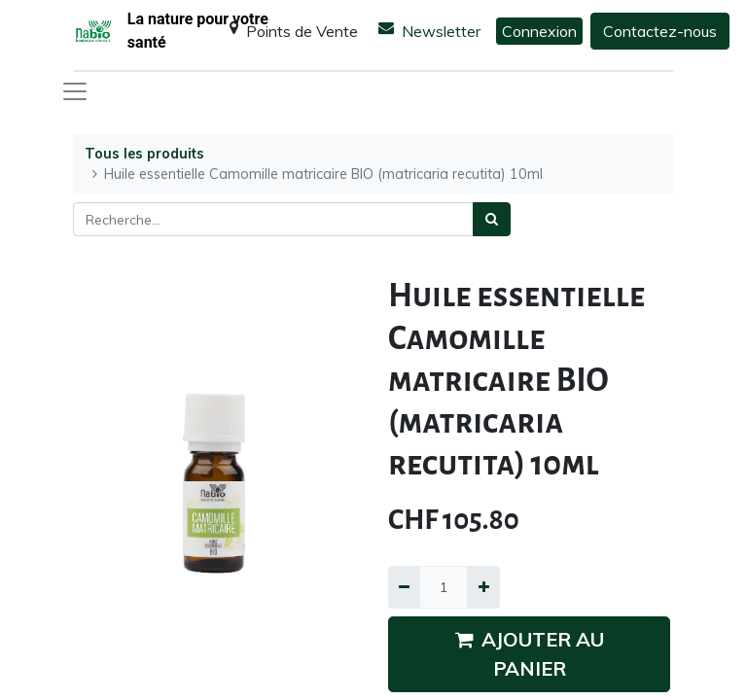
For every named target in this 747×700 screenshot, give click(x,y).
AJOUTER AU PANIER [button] (530, 654)
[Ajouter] (483, 587)
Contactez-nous (660, 31)
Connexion (539, 31)
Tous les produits (144, 154)
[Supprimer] (404, 587)
